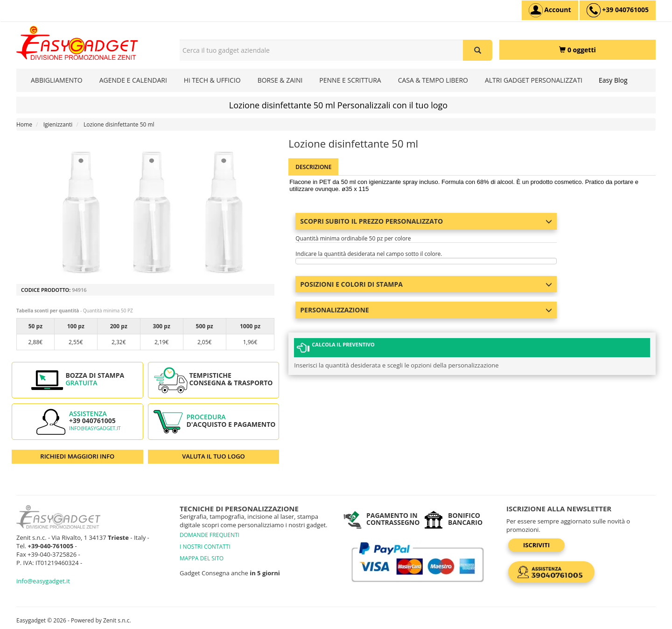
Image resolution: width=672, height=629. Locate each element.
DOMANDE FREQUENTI (210, 535)
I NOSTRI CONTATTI (205, 547)
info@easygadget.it (95, 428)
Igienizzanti (58, 124)
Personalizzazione (426, 310)
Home (24, 124)
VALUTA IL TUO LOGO (213, 456)
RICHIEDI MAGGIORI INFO (77, 456)
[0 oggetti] (577, 50)
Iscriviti (536, 545)
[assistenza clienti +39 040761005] (618, 10)
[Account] (550, 10)
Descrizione (313, 167)
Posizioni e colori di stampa (426, 284)
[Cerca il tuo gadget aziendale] (478, 50)
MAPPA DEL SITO (202, 558)
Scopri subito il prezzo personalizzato (426, 221)
